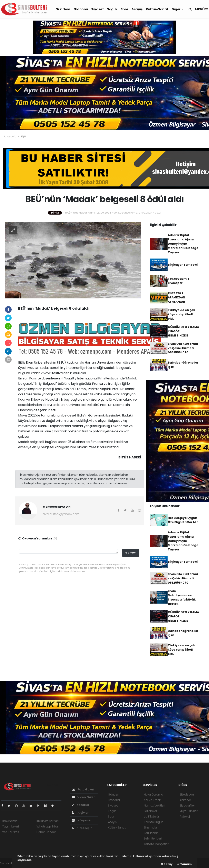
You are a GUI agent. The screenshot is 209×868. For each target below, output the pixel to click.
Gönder (131, 553)
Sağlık (112, 9)
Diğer (176, 9)
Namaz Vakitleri (155, 806)
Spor (124, 9)
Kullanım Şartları (48, 821)
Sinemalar (151, 827)
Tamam (184, 864)
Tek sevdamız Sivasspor (178, 281)
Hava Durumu (153, 795)
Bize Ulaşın (82, 828)
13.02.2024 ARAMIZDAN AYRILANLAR (176, 297)
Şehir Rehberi (153, 838)
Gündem (63, 9)
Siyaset (97, 9)
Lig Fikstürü (151, 816)
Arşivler (80, 813)
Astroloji (185, 816)
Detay (167, 864)
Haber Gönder (46, 832)
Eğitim (24, 136)
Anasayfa (10, 136)
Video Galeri (84, 797)
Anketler (185, 800)
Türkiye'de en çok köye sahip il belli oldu (181, 314)
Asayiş (137, 9)
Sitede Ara (187, 795)
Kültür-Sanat (157, 9)
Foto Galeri (83, 789)
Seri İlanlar (151, 833)
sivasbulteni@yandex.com (61, 514)
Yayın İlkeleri (10, 826)
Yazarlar (81, 805)
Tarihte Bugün (154, 822)
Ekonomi (81, 9)
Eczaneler (151, 811)
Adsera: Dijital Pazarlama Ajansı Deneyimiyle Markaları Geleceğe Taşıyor (183, 244)
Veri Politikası (11, 832)
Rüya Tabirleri (189, 811)
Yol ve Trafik (152, 800)
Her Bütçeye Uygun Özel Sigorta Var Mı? (183, 520)
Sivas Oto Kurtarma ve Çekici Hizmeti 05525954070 (183, 348)
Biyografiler (187, 806)
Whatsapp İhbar (48, 826)
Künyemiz (82, 820)
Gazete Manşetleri (157, 844)
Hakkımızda (10, 821)
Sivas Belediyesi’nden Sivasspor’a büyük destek (182, 597)
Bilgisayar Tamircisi (183, 265)
